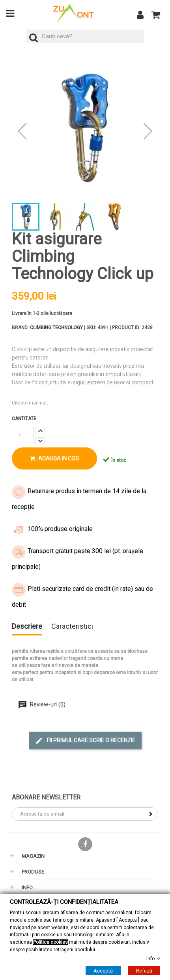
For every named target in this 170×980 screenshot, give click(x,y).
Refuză (144, 971)
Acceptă (103, 971)
